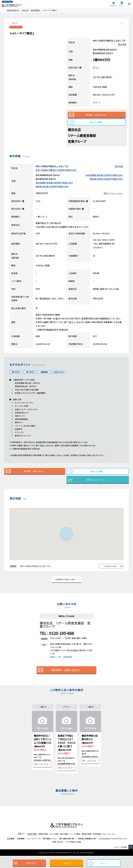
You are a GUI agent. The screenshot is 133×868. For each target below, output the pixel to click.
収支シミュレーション (113, 196)
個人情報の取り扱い (67, 851)
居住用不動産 (87, 846)
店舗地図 (68, 662)
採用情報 (20, 851)
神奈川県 (25, 10)
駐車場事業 (97, 846)
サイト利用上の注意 (73, 854)
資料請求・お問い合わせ (96, 115)
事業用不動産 (43, 846)
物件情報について (49, 851)
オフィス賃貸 (54, 846)
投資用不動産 (32, 846)
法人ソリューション (109, 846)
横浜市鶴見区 (36, 10)
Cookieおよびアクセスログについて (112, 851)
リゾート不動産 (75, 846)
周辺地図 (122, 44)
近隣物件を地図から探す (65, 584)
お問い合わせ (30, 863)
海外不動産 (64, 846)
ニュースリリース (33, 851)
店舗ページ (55, 662)
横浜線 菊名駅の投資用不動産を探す (106, 182)
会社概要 (10, 851)
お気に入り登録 (96, 124)
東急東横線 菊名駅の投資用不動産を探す (104, 178)
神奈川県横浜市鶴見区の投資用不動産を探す (56, 173)
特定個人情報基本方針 (87, 851)
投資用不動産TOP (13, 10)
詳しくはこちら (41, 780)
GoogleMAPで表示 (110, 570)
